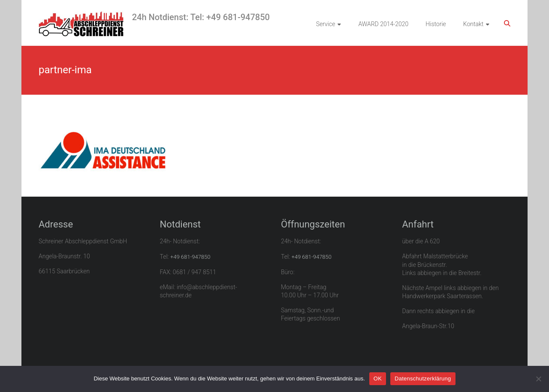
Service (326, 24)
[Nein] (538, 379)
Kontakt (474, 24)
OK (378, 379)
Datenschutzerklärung (423, 379)
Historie (436, 24)
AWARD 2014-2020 (383, 24)
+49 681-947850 (190, 257)
